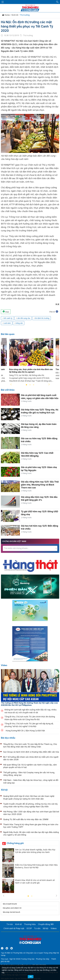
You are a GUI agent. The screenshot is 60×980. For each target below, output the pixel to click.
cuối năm (7, 323)
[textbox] (30, 548)
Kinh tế (15, 15)
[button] (57, 2)
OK (31, 977)
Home (6, 15)
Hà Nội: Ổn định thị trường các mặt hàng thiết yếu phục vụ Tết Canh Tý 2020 (27, 26)
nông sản (19, 323)
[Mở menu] (3, 2)
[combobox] (30, 548)
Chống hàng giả (15, 843)
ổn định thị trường (42, 318)
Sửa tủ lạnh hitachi (10, 904)
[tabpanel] (31, 362)
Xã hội (4, 790)
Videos (54, 928)
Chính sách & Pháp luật (14, 928)
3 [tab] (34, 385)
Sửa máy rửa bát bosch (11, 912)
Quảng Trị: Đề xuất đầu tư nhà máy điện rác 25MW (26, 819)
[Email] (12, 948)
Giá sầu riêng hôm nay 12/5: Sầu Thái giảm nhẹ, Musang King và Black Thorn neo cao (40, 485)
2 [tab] (30, 385)
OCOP (29, 928)
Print (6, 312)
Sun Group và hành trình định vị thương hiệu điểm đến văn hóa (31, 752)
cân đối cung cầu (24, 318)
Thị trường (25, 15)
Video (4, 665)
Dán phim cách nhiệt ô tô (12, 908)
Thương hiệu (30, 924)
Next (49, 384)
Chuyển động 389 (46, 924)
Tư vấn (37, 928)
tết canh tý (8, 318)
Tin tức (10, 924)
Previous (11, 384)
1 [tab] (26, 385)
